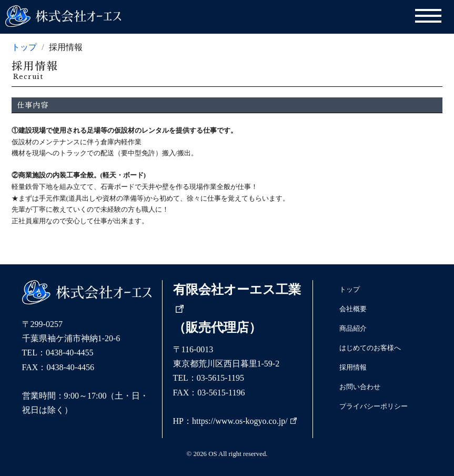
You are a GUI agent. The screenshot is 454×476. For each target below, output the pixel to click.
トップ (24, 47)
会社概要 (353, 309)
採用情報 (353, 368)
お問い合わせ (360, 387)
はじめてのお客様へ (370, 348)
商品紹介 (353, 329)
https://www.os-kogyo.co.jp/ (244, 421)
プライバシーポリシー (374, 406)
